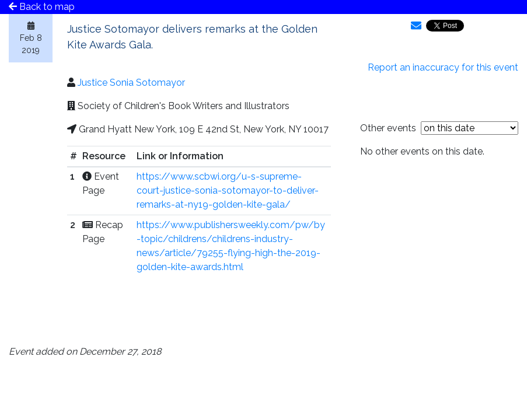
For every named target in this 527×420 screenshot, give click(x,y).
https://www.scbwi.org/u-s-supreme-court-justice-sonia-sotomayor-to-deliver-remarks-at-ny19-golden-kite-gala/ (228, 190)
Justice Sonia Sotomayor (131, 83)
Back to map (42, 7)
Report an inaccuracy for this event (443, 67)
